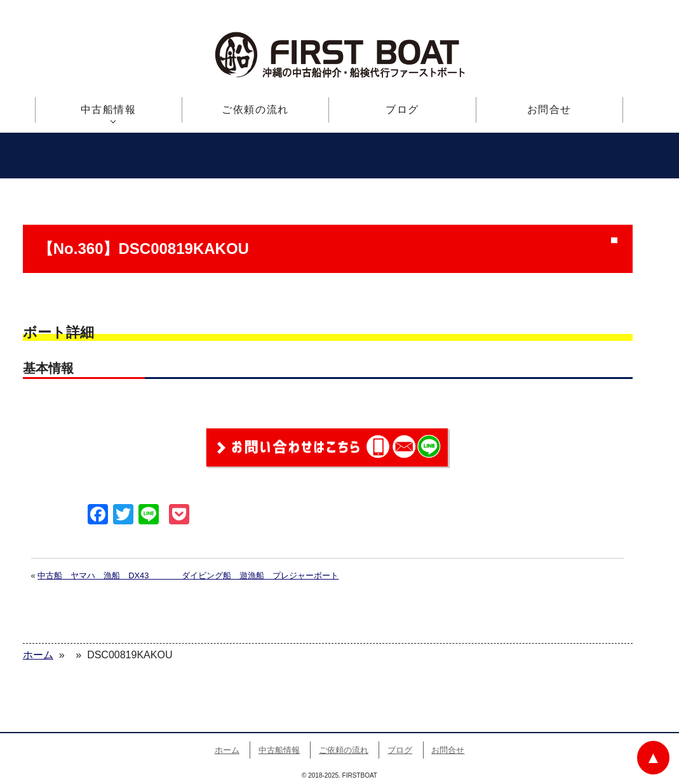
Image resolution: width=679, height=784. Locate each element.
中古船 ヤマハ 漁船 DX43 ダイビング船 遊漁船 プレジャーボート (188, 575)
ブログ (402, 110)
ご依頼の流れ (255, 110)
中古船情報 (109, 110)
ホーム (227, 750)
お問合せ (549, 110)
